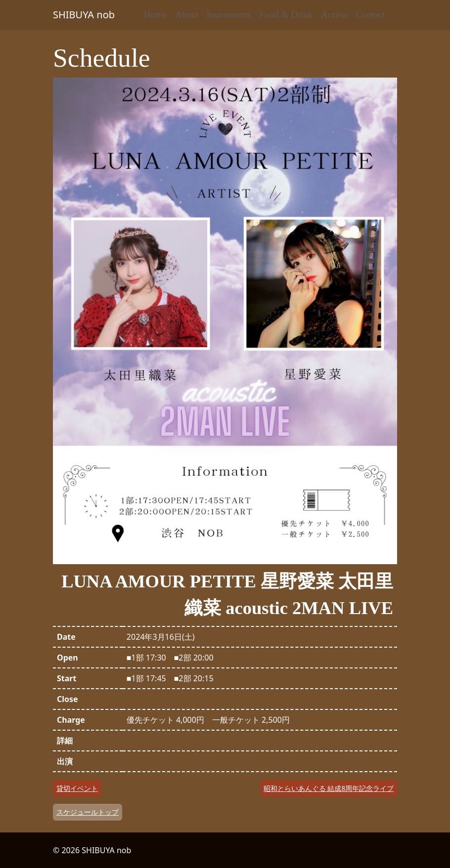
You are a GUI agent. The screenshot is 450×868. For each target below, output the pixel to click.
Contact (370, 15)
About (187, 15)
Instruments (229, 15)
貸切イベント (77, 788)
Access (334, 15)
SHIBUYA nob (84, 15)
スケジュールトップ (88, 812)
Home (156, 15)
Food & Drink (286, 15)
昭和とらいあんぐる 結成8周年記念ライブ (329, 788)
